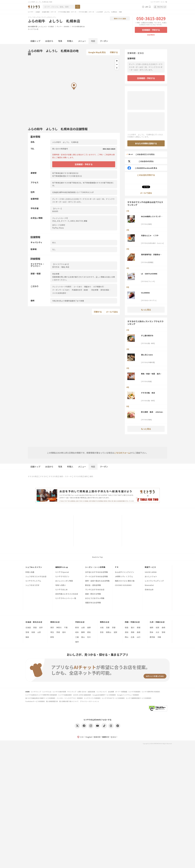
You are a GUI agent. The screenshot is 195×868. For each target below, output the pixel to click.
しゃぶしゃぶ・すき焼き (46, 26)
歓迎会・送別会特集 (93, 585)
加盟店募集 (91, 692)
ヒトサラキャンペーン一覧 (66, 598)
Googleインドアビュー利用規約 (128, 695)
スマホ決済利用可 (59, 293)
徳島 (127, 627)
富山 (83, 637)
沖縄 (159, 637)
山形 (39, 632)
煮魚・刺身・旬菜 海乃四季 (151, 374)
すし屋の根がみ (147, 336)
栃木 (64, 632)
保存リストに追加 (120, 18)
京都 (114, 627)
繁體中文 (106, 737)
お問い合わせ (82, 692)
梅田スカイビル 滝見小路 (125, 581)
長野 (89, 627)
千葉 (66, 627)
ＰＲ (117, 567)
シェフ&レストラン (34, 567)
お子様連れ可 (98, 287)
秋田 (33, 632)
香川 (133, 627)
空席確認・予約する (151, 30)
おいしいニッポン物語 (64, 581)
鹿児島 (152, 637)
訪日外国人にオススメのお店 (67, 594)
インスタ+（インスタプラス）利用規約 (70, 698)
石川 (89, 637)
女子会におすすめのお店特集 (97, 572)
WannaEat (149, 585)
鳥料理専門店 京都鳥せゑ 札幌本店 (152, 254)
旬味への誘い (61, 585)
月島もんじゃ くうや (150, 235)
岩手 (41, 627)
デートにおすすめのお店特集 (97, 577)
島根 (139, 632)
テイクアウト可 (33, 29)
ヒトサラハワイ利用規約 (92, 698)
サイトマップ (72, 692)
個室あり (88, 287)
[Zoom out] (117, 64)
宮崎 (163, 632)
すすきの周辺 (33, 476)
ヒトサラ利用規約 (134, 692)
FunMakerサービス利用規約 (35, 701)
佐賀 (157, 627)
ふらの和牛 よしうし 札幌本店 (107, 12)
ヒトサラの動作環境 (59, 692)
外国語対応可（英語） (80, 290)
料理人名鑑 (30, 572)
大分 (157, 632)
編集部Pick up (62, 567)
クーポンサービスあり (61, 290)
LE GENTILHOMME (149, 274)
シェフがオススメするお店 (36, 577)
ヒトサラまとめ (61, 590)
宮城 (27, 632)
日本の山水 (149, 590)
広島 (133, 637)
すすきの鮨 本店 (148, 393)
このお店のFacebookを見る (142, 168)
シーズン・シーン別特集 (95, 567)
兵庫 (108, 627)
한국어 (113, 737)
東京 (52, 627)
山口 (139, 637)
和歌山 (109, 632)
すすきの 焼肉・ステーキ (86, 12)
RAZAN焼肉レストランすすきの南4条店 (152, 216)
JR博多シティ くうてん (124, 577)
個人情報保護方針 (52, 701)
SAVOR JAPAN (151, 572)
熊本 (151, 632)
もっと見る (146, 310)
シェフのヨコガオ (32, 585)
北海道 (38, 12)
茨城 (58, 632)
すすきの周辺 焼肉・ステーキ (67, 12)
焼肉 (29, 26)
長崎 (163, 627)
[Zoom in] (117, 61)
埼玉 (52, 632)
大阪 (102, 627)
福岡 (151, 627)
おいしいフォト (151, 577)
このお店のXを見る (140, 161)
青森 (35, 627)
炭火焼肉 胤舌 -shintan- (152, 412)
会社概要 (111, 692)
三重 (77, 637)
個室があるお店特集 (93, 603)
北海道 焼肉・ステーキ (49, 12)
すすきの (44, 476)
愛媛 (139, 627)
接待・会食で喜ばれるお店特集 (97, 581)
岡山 (127, 637)
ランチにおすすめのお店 (95, 590)
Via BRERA (145, 293)
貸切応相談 (105, 290)
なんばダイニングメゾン (124, 572)
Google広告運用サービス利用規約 (104, 695)
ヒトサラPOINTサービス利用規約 (113, 698)
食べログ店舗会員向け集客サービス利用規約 (40, 698)
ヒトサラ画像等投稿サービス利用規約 (139, 698)
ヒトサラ (31, 12)
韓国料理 (34, 26)
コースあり (78, 287)
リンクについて (102, 692)
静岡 (83, 632)
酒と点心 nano (147, 355)
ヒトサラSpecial (62, 572)
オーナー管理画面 (121, 692)
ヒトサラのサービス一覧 (159, 2)
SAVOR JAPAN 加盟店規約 (82, 695)
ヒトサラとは (47, 692)
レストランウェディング (154, 581)
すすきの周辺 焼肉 (81, 476)
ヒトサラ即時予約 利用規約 (151, 692)
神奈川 (59, 627)
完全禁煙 (95, 290)
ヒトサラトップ (36, 692)
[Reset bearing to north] (117, 68)
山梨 (83, 627)
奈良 (102, 632)
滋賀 (115, 632)
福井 (77, 642)
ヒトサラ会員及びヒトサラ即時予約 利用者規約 (41, 695)
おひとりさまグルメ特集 (95, 598)
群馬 (52, 637)
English (89, 737)
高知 (127, 632)
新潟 (77, 627)
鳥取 (133, 632)
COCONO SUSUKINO (123, 585)
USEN (27, 692)
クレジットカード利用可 (62, 287)
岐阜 (77, 632)
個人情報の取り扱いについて (69, 701)
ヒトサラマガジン (62, 577)
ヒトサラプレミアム (33, 581)
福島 (27, 637)
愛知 (89, 632)
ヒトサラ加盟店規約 (65, 695)
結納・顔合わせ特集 (93, 594)
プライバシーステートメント (89, 701)
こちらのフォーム (122, 453)
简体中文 (97, 737)
